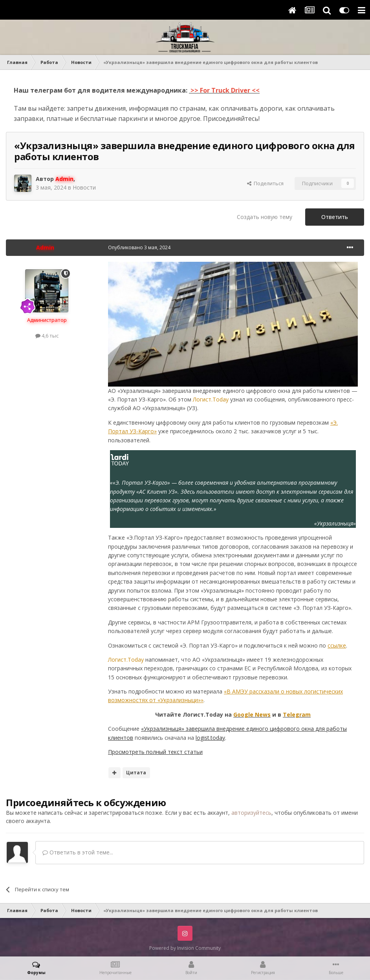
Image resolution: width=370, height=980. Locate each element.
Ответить (335, 217)
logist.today (210, 738)
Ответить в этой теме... (78, 852)
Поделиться (265, 183)
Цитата (136, 773)
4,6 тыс (47, 336)
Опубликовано (139, 247)
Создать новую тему (265, 217)
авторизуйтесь (251, 813)
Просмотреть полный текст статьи (155, 752)
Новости (84, 187)
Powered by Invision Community (185, 948)
